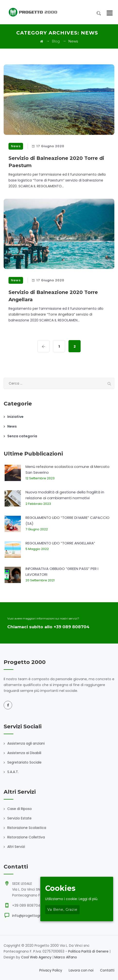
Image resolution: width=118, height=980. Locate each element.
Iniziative (15, 417)
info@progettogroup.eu (32, 916)
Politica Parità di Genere (88, 951)
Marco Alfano (66, 957)
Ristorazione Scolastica (27, 828)
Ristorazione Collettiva (26, 837)
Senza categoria (22, 436)
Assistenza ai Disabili (24, 753)
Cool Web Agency (36, 957)
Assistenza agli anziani (26, 743)
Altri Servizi (16, 847)
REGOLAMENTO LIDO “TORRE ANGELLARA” (60, 543)
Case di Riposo (20, 809)
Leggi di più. (88, 899)
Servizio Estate (19, 818)
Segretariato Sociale (24, 762)
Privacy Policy (51, 970)
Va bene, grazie (62, 910)
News (16, 146)
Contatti (107, 970)
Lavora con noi (81, 970)
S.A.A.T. (13, 772)
